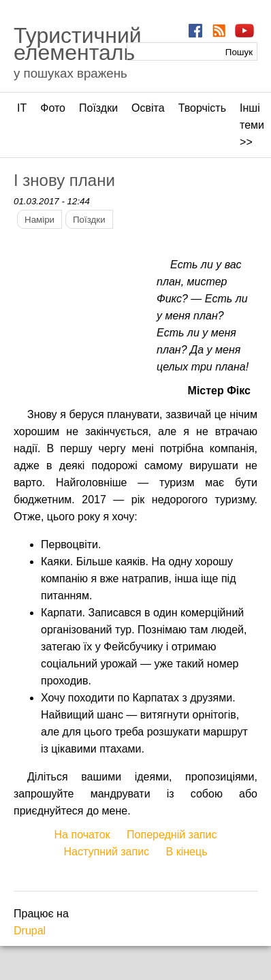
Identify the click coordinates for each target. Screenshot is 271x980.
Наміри (39, 220)
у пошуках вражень (70, 73)
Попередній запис (172, 835)
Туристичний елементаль (78, 44)
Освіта (148, 108)
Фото (53, 108)
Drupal (30, 931)
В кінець (187, 852)
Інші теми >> (252, 125)
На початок (82, 835)
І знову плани (64, 180)
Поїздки (98, 108)
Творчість (202, 108)
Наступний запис (107, 852)
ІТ (22, 108)
